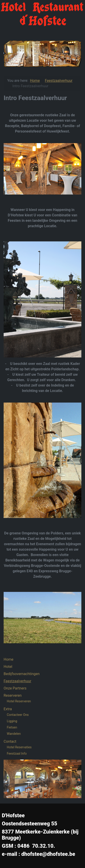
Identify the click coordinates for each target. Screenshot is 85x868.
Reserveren (13, 695)
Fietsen (12, 727)
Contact (10, 741)
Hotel (8, 667)
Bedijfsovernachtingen (22, 674)
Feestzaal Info (17, 753)
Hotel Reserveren (19, 701)
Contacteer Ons (18, 715)
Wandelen (14, 734)
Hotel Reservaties (19, 747)
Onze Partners (15, 688)
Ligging (12, 721)
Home (8, 659)
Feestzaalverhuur (17, 681)
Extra (8, 709)
